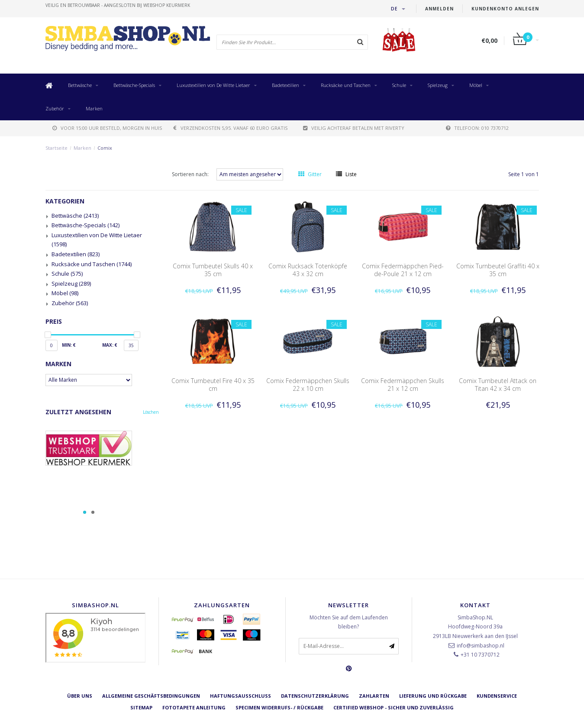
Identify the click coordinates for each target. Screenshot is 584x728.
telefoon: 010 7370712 (477, 128)
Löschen (151, 412)
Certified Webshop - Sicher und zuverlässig (394, 707)
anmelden (439, 9)
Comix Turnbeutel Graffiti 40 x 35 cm (498, 270)
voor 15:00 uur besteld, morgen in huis (107, 128)
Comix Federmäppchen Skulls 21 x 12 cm (403, 385)
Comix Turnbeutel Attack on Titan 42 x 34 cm (498, 385)
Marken (94, 108)
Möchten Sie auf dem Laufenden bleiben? (349, 622)
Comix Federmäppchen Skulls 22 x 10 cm (308, 385)
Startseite (56, 148)
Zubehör (55, 108)
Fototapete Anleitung (194, 707)
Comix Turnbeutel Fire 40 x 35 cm (213, 385)
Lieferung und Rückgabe (433, 696)
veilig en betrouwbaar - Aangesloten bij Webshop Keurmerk (118, 5)
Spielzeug (438, 85)
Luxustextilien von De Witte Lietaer (213, 85)
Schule (399, 85)
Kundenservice (497, 696)
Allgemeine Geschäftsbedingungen (151, 696)
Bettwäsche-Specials (134, 85)
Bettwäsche (80, 85)
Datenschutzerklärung (315, 696)
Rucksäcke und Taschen (346, 85)
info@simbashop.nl (481, 646)
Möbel (476, 85)
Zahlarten (374, 696)
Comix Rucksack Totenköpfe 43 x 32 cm (308, 270)
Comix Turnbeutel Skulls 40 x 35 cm (213, 270)
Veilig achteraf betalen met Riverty (354, 128)
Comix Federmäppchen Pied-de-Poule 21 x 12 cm (403, 270)
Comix (105, 148)
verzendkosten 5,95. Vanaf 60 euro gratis (231, 128)
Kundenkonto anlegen (505, 9)
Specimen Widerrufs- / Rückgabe (279, 707)
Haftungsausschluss (240, 696)
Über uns (80, 696)
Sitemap (141, 707)
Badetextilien (286, 85)
